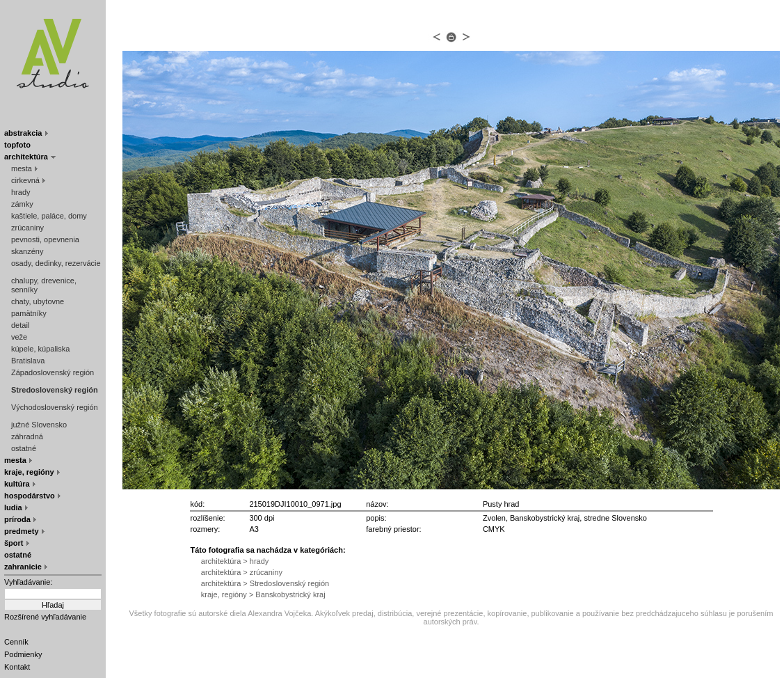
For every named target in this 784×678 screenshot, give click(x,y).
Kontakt (17, 667)
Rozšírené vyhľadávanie (45, 617)
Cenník (16, 642)
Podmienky (23, 654)
